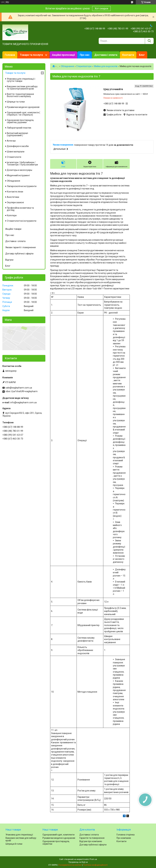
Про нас (85, 55)
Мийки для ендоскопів (106, 66)
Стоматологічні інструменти (22, 221)
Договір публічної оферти (19, 254)
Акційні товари (13, 229)
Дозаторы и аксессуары (19, 170)
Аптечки (11, 141)
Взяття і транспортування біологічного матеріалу (20, 95)
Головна (10, 55)
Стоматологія (14, 157)
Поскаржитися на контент (70, 865)
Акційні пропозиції (63, 55)
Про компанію (124, 838)
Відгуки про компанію (91, 841)
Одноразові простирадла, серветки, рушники (20, 121)
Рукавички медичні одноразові (23, 107)
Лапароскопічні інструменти (22, 186)
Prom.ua (93, 859)
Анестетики (13, 197)
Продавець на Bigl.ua (78, 862)
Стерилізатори (84, 66)
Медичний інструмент (18, 175)
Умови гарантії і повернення (20, 247)
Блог (142, 55)
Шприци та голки (16, 102)
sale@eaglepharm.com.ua (19, 388)
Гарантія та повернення (92, 838)
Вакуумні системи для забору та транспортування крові (22, 88)
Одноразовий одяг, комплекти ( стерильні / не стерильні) (23, 114)
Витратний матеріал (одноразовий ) (17, 134)
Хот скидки (101, 9)
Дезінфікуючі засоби (18, 146)
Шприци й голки (14, 844)
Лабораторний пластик (19, 128)
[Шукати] (149, 41)
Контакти (128, 55)
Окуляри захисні (15, 202)
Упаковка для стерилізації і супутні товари (21, 80)
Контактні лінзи (15, 192)
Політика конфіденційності (95, 865)
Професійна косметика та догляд (20, 209)
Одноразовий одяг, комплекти (58, 835)
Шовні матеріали (16, 152)
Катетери (12, 215)
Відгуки (9, 260)
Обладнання (67, 66)
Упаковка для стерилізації (19, 835)
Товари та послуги (31, 55)
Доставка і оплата (106, 55)
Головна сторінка (126, 835)
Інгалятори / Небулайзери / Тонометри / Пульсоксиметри (22, 163)
